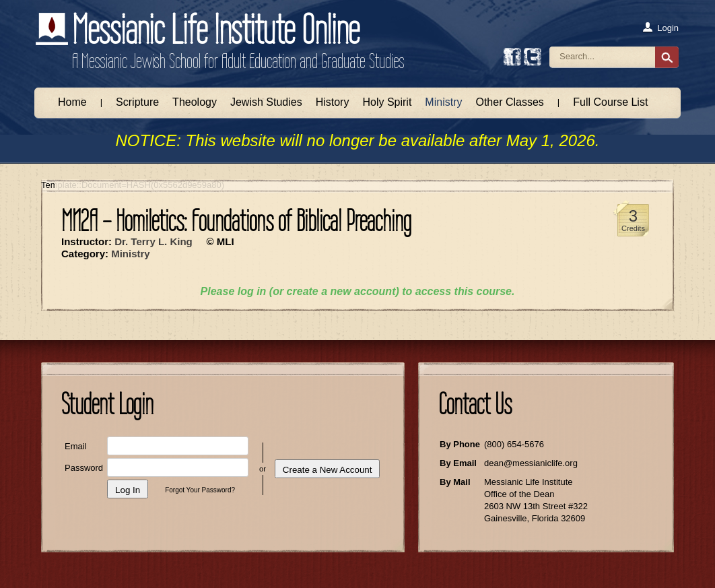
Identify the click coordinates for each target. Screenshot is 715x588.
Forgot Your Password (198, 490)
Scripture (137, 102)
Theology (195, 102)
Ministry (443, 102)
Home (72, 102)
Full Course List (610, 102)
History (333, 102)
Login (660, 28)
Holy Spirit (387, 102)
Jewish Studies (266, 102)
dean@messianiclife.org (531, 463)
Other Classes (509, 102)
